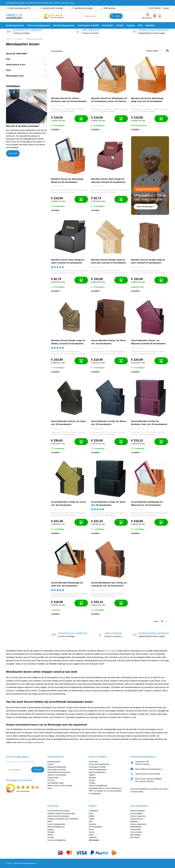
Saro (91, 821)
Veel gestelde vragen (56, 783)
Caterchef (93, 837)
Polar (91, 813)
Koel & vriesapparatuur (98, 770)
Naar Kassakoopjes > (146, 207)
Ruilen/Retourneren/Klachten (59, 772)
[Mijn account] (147, 16)
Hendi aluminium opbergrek (58, 816)
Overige (92, 783)
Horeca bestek (136, 832)
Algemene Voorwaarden (57, 775)
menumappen (111, 651)
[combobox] (103, 16)
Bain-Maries (135, 837)
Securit (92, 832)
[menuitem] (15, 25)
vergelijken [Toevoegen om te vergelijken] (55, 129)
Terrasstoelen (136, 829)
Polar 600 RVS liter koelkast (59, 811)
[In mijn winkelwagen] (81, 119)
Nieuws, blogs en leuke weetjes (60, 785)
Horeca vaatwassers (138, 824)
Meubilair (92, 778)
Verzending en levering (56, 770)
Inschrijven (38, 770)
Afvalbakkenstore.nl (97, 788)
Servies (92, 780)
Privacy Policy (53, 778)
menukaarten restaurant (33, 742)
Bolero (91, 835)
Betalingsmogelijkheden (57, 767)
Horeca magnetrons (138, 816)
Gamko (92, 819)
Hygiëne (92, 775)
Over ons (51, 780)
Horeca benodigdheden (98, 785)
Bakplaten (134, 821)
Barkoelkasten (136, 827)
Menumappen (136, 835)
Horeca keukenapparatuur (99, 764)
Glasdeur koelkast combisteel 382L (61, 813)
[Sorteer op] (154, 51)
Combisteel (93, 811)
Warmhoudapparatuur (97, 772)
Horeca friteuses (137, 819)
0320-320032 (155, 774)
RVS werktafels (136, 813)
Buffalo (92, 816)
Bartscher (93, 824)
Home (8, 39)
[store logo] (16, 16)
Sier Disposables (96, 827)
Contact (166, 8)
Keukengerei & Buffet (97, 767)
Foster (91, 829)
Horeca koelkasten (138, 811)
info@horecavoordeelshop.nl (151, 769)
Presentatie (18, 39)
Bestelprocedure (54, 762)
